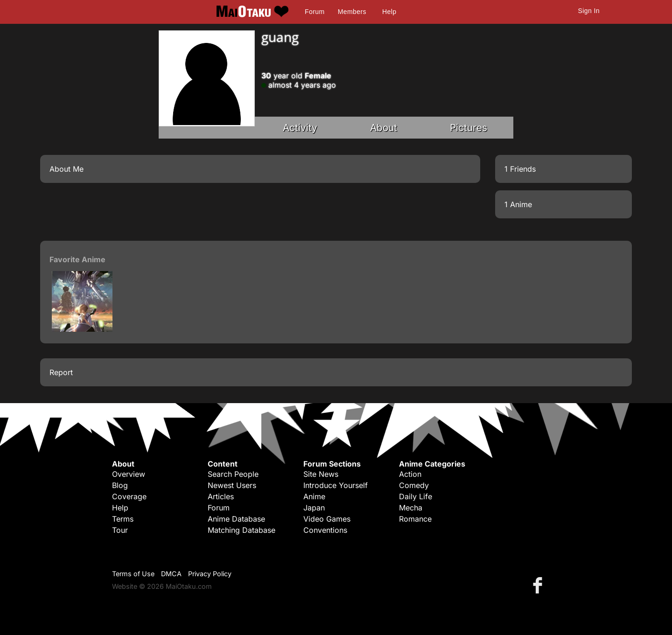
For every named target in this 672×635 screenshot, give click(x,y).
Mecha (411, 508)
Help (389, 12)
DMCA (171, 574)
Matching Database (241, 530)
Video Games (327, 519)
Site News (321, 474)
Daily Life (416, 496)
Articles (221, 496)
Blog (120, 485)
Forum (315, 12)
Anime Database (236, 519)
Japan (314, 508)
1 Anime (518, 204)
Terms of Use (133, 574)
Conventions (325, 530)
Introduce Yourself (336, 485)
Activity (300, 128)
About (384, 128)
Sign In (589, 11)
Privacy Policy (210, 574)
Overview (129, 474)
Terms (123, 519)
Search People (233, 474)
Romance (415, 519)
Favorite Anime (77, 259)
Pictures (469, 128)
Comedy (414, 485)
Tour (120, 530)
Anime (314, 496)
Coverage (129, 496)
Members (352, 12)
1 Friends (520, 169)
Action (410, 474)
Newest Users (232, 485)
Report (61, 372)
